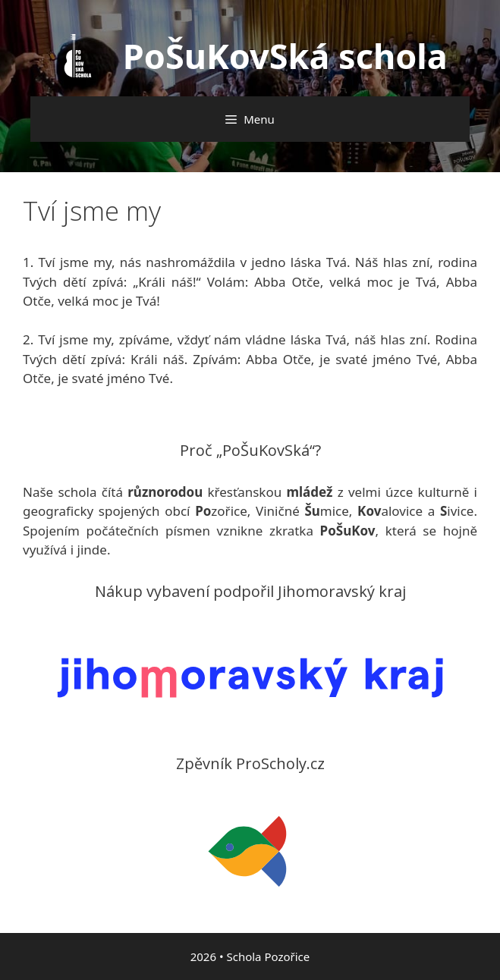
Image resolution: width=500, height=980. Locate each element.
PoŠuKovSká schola (285, 56)
